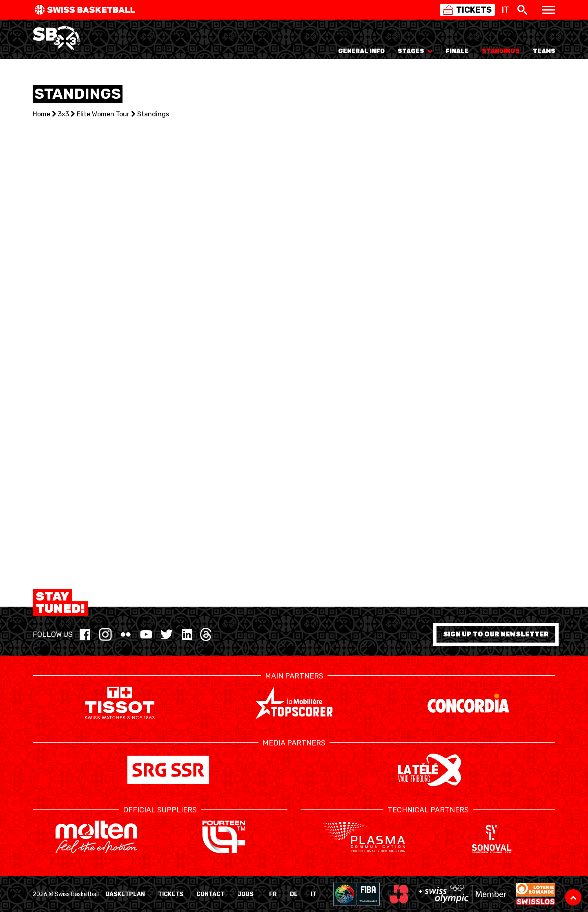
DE (294, 894)
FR (273, 894)
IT (314, 894)
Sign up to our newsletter (496, 634)
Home (41, 114)
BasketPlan (125, 894)
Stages (415, 51)
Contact (210, 894)
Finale (457, 51)
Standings (501, 51)
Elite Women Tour (103, 114)
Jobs (246, 894)
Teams (544, 51)
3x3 (63, 114)
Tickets (171, 894)
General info (361, 51)
